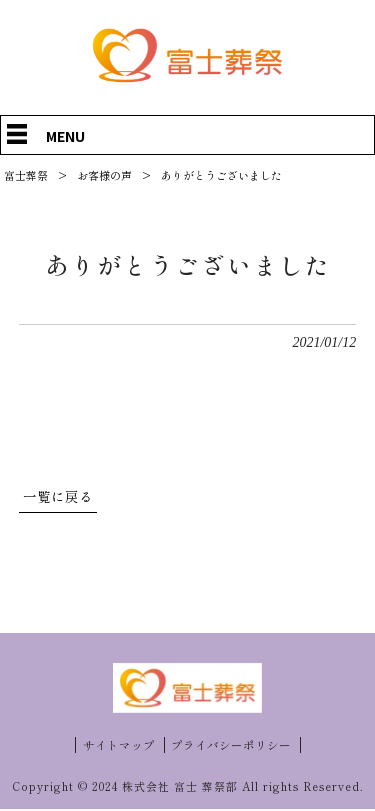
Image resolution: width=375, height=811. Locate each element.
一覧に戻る (58, 497)
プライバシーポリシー (231, 746)
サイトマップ (119, 746)
